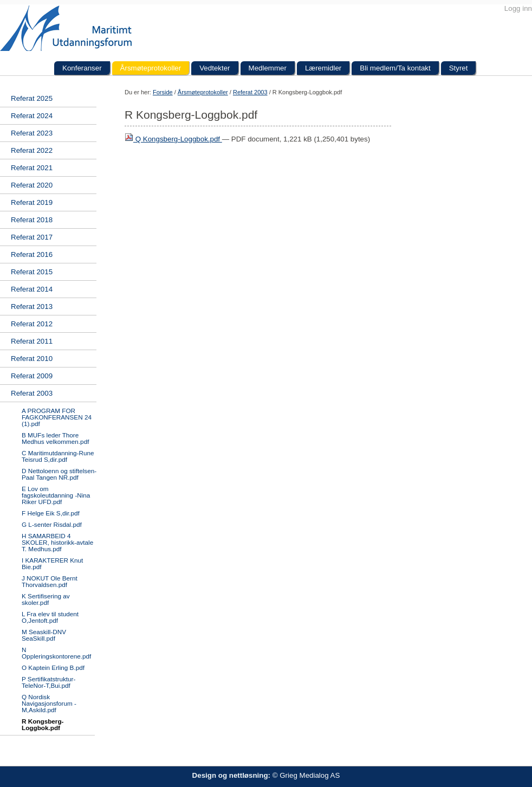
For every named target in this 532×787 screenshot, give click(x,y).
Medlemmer (268, 68)
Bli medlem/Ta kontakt (395, 68)
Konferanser (82, 68)
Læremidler (323, 68)
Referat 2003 (250, 92)
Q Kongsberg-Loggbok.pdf (173, 139)
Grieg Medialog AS (310, 775)
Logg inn (518, 8)
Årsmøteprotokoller (151, 68)
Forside (163, 92)
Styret (459, 68)
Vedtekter (215, 68)
